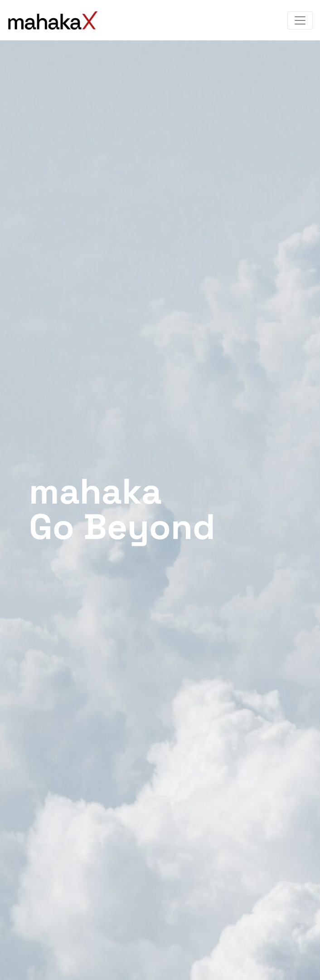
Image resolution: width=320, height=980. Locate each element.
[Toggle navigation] (300, 20)
